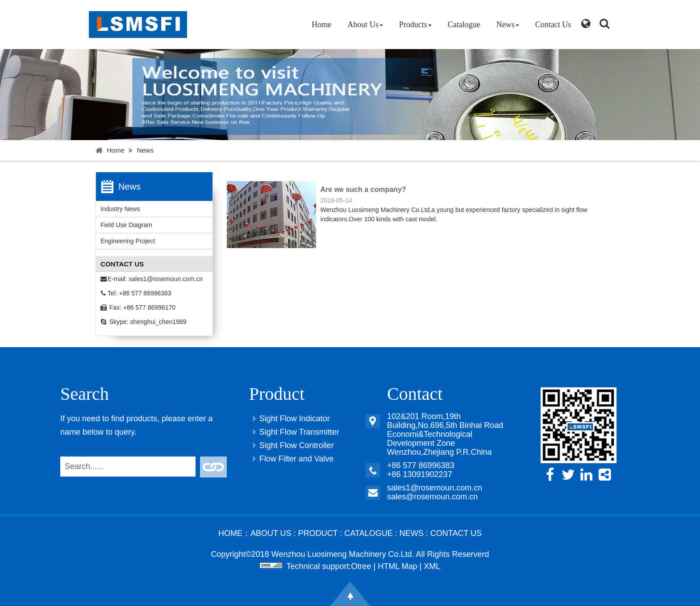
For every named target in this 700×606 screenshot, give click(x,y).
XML (432, 566)
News (508, 25)
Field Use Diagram (126, 225)
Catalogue (464, 25)
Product (318, 533)
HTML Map (397, 566)
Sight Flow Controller (292, 445)
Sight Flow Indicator (290, 419)
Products (415, 25)
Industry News (120, 209)
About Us (365, 25)
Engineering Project (128, 241)
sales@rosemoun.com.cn (432, 497)
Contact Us (553, 25)
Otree (361, 566)
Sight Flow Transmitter (294, 432)
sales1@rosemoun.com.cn (166, 279)
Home (321, 25)
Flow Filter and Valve (292, 459)
